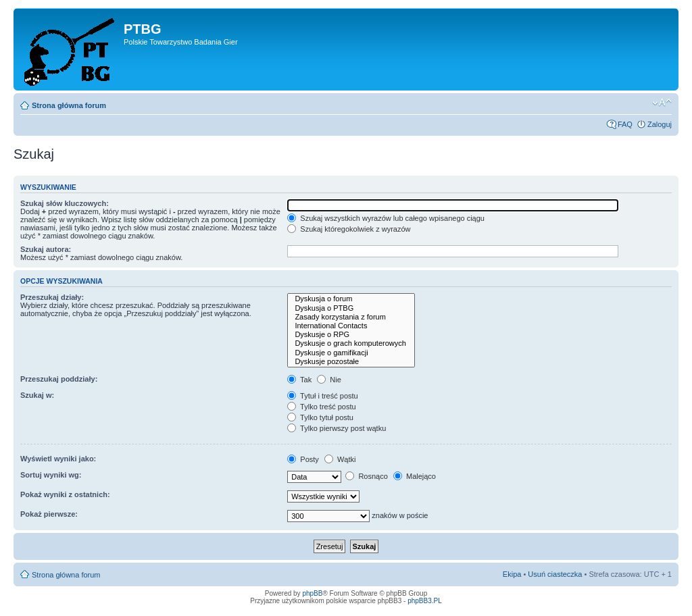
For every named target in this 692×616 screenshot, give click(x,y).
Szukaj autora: (46, 249)
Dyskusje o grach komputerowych (351, 343)
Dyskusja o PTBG (351, 308)
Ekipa (512, 574)
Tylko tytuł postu (320, 417)
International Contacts (351, 326)
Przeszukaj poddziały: (59, 379)
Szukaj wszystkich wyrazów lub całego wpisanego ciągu (386, 218)
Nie (329, 380)
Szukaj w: (37, 395)
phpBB (312, 593)
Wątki (340, 459)
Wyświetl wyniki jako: (58, 459)
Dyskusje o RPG (351, 335)
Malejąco (415, 476)
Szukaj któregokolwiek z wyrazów (349, 229)
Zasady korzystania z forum (351, 317)
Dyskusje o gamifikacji (351, 353)
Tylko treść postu (321, 407)
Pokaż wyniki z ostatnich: (65, 494)
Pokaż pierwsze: (49, 514)
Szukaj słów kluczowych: (65, 203)
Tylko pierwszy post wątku (337, 428)
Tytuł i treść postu (322, 396)
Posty (303, 459)
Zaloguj (660, 124)
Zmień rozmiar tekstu (662, 103)
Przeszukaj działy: (52, 297)
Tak (299, 380)
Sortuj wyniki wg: (51, 475)
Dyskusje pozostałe (351, 362)
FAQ (625, 124)
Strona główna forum (69, 105)
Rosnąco (366, 476)
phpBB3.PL (425, 601)
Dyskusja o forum (351, 299)
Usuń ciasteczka (555, 574)
